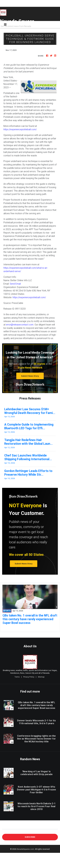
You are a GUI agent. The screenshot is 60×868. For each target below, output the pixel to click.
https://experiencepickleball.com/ (20, 129)
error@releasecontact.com (20, 325)
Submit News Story (30, 376)
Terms (17, 677)
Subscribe (30, 837)
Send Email (15, 284)
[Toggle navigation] (5, 25)
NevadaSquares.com (25, 849)
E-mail (5, 827)
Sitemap (41, 677)
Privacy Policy (29, 677)
